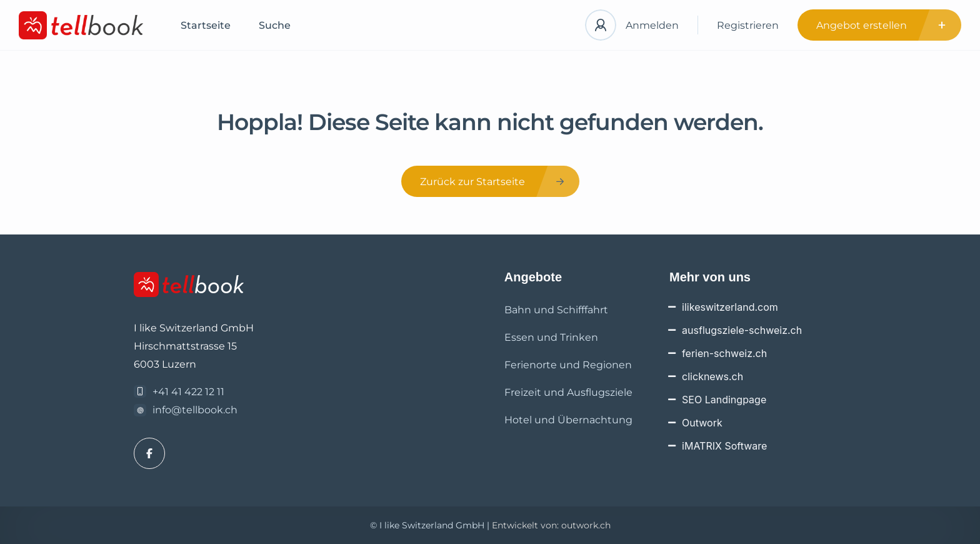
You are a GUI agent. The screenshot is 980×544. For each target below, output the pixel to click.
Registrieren (748, 25)
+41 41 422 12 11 (188, 392)
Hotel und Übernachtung (568, 420)
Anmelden (652, 25)
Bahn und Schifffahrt (556, 310)
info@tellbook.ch (195, 410)
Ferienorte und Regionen (568, 365)
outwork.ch (586, 525)
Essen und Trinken (551, 337)
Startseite (206, 25)
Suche (275, 25)
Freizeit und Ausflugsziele (568, 392)
